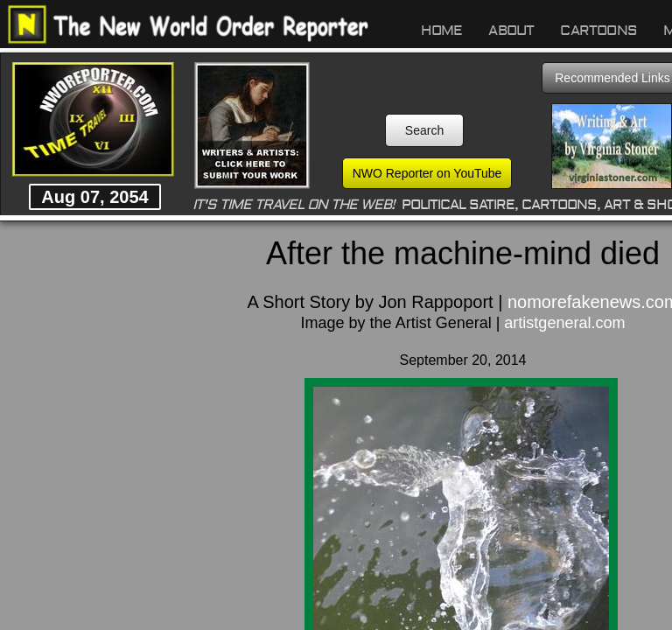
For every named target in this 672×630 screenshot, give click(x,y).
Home (442, 31)
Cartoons (598, 31)
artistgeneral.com (564, 323)
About (511, 31)
